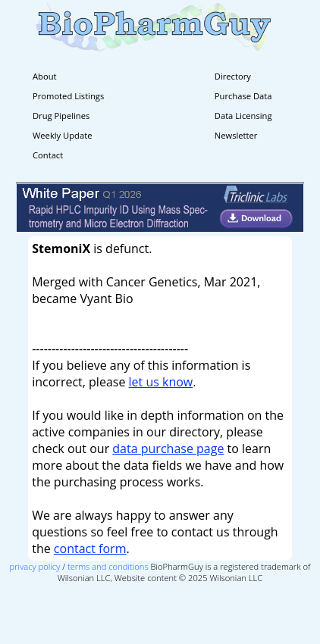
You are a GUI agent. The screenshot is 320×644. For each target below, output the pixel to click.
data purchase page (168, 449)
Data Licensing (243, 116)
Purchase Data (243, 96)
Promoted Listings (68, 96)
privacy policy (35, 566)
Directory (233, 76)
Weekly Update (62, 135)
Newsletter (236, 135)
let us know (161, 382)
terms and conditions (108, 566)
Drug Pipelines (61, 116)
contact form (90, 549)
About (45, 76)
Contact (48, 155)
